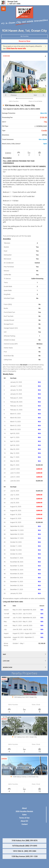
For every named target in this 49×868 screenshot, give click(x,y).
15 (31, 98)
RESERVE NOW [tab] (24, 667)
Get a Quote (43, 139)
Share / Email (36, 705)
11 (27, 98)
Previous (14, 95)
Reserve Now (25, 41)
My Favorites (25, 36)
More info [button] (44, 113)
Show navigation (3, 9)
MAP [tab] (24, 654)
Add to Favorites (14, 101)
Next (35, 95)
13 (29, 98)
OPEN (44, 135)
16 (33, 98)
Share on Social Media (35, 101)
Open (45, 144)
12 (28, 98)
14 (30, 98)
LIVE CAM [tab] (24, 661)
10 (26, 98)
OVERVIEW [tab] (24, 56)
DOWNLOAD (41, 126)
